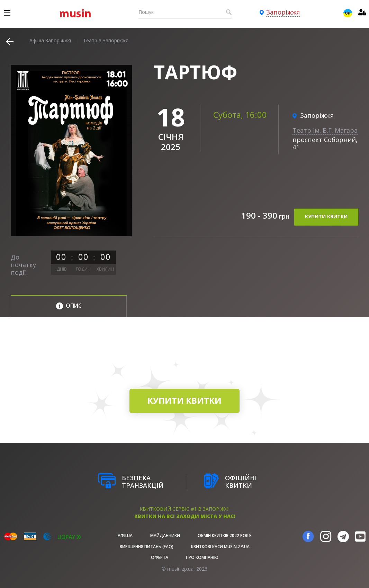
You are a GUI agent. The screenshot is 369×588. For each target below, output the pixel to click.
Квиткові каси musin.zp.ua (220, 547)
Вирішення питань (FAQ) (147, 547)
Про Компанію (202, 557)
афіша (125, 536)
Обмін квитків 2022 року (224, 536)
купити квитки (326, 218)
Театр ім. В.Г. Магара (325, 130)
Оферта (160, 557)
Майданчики (165, 536)
